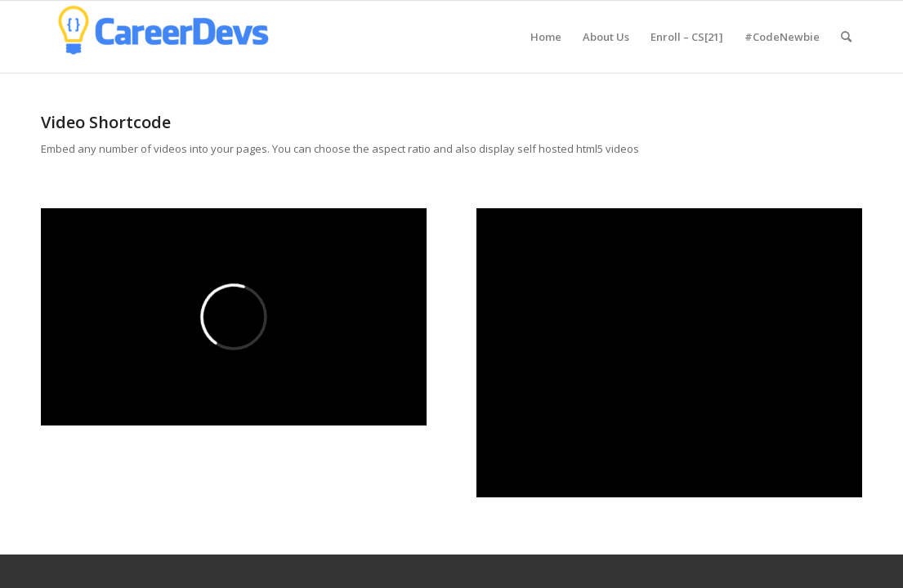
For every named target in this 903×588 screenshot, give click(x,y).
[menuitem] (546, 37)
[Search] (846, 37)
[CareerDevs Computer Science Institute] (163, 37)
